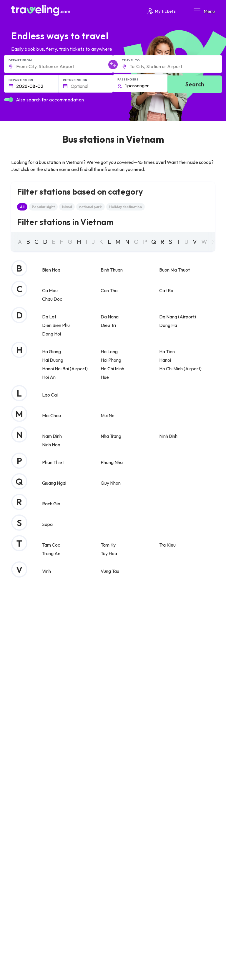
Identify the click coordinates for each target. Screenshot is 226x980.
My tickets (161, 11)
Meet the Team (28, 747)
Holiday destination (126, 207)
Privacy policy (27, 798)
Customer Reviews (31, 759)
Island (67, 207)
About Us (23, 741)
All (22, 207)
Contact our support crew (38, 831)
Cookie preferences (33, 804)
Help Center (184, 683)
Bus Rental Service (31, 772)
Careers (22, 753)
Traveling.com (43, 954)
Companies (25, 766)
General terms (28, 792)
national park (90, 207)
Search (195, 84)
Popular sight (43, 207)
